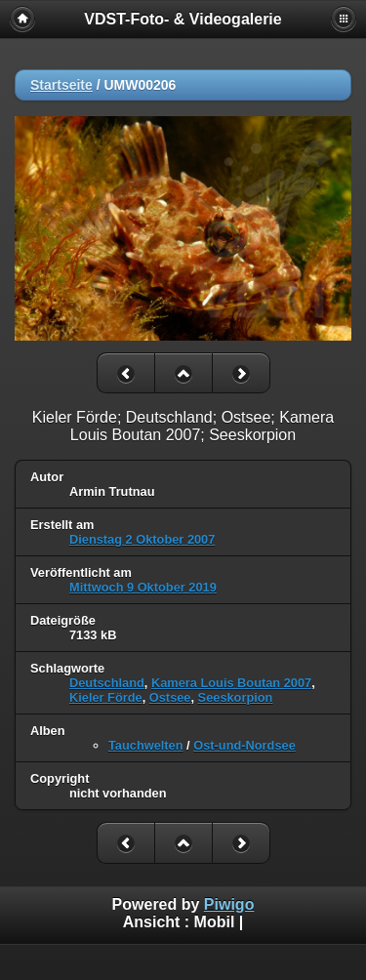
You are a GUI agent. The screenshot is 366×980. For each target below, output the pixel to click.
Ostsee (170, 697)
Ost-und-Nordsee (244, 745)
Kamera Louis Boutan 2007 (231, 683)
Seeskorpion (236, 697)
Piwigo (229, 904)
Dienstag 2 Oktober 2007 (142, 539)
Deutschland (107, 683)
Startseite (61, 85)
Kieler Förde (106, 697)
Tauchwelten (146, 745)
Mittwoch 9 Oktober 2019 (143, 587)
